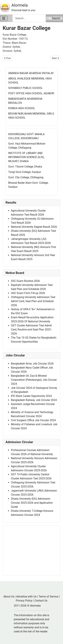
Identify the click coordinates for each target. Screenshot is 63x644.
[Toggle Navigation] (4, 18)
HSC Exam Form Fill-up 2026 (28, 293)
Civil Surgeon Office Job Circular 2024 (33, 420)
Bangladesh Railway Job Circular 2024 (34, 400)
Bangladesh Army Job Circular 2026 (32, 364)
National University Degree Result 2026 (34, 227)
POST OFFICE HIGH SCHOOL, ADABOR (31, 93)
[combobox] (29, 18)
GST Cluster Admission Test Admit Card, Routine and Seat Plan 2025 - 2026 (32, 330)
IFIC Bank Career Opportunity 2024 (31, 396)
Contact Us (41, 601)
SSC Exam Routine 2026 (25, 281)
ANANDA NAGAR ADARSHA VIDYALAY (31, 73)
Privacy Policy (24, 601)
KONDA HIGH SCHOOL (22, 108)
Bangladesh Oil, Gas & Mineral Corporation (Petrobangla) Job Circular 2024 (34, 380)
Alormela (20, 5)
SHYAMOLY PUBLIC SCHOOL (25, 88)
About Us (9, 597)
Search (54, 18)
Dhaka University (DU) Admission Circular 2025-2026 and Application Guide (32, 503)
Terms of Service (48, 597)
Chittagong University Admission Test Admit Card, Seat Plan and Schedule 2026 (33, 301)
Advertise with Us (26, 597)
